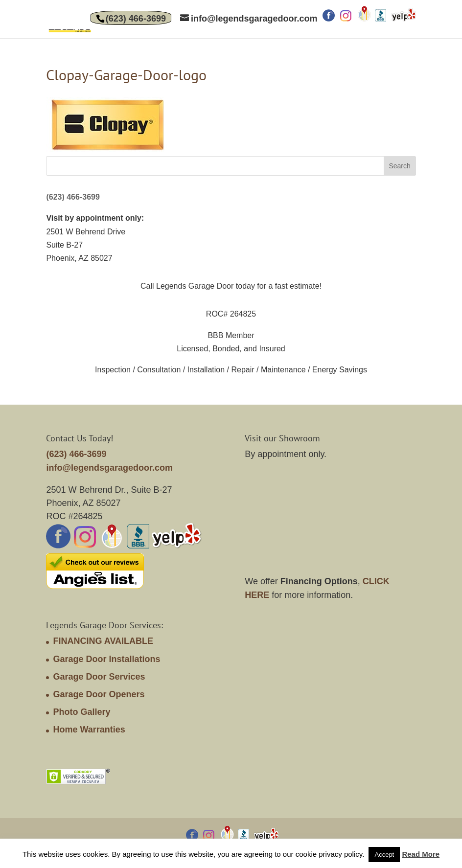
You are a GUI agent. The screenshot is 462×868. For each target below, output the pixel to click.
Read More (421, 854)
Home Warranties (89, 730)
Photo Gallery (81, 712)
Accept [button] (384, 855)
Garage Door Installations (106, 659)
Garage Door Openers (99, 694)
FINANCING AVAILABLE (103, 641)
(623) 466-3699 (136, 19)
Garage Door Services (99, 677)
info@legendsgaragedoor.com (109, 468)
